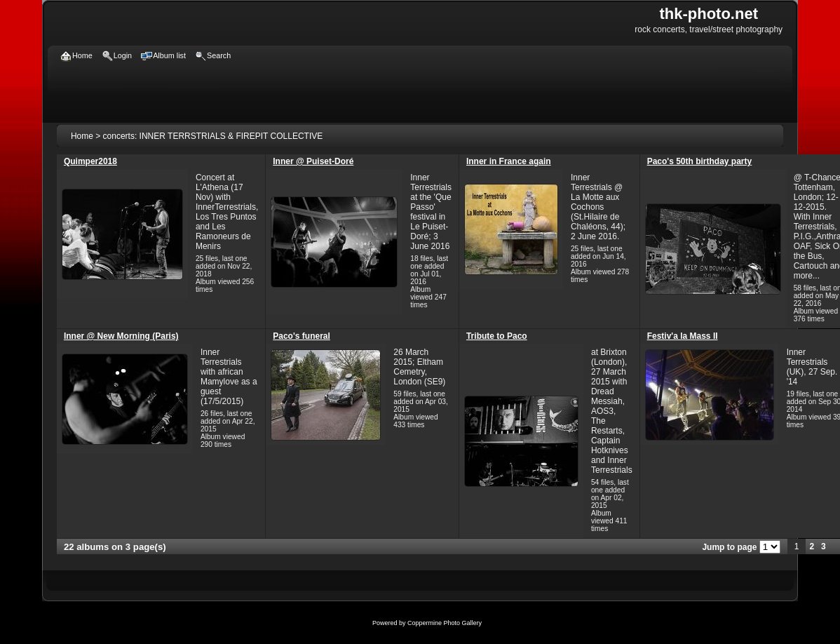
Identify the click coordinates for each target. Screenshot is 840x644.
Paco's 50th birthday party (700, 161)
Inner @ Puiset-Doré (313, 161)
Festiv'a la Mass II (683, 336)
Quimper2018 (90, 161)
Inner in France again (509, 161)
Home (82, 136)
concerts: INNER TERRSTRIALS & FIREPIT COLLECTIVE (213, 136)
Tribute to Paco (497, 336)
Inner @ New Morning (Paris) (121, 336)
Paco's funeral (302, 336)
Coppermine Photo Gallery (445, 623)
